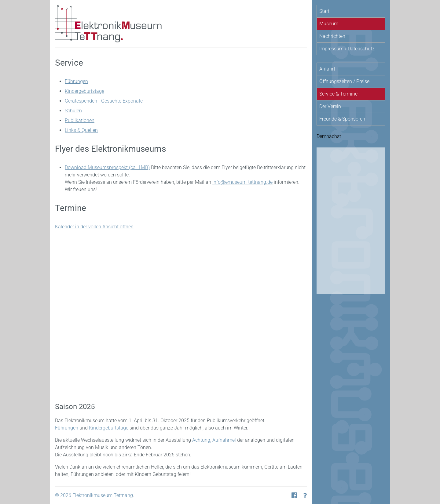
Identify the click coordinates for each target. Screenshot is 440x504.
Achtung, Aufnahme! (214, 440)
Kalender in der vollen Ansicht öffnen (94, 227)
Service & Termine (338, 94)
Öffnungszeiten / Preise (344, 81)
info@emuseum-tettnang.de (242, 182)
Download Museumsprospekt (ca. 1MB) (107, 167)
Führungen (76, 81)
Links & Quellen (81, 130)
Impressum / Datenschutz (347, 49)
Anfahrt (327, 69)
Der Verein (330, 106)
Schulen (73, 111)
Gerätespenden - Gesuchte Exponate (104, 101)
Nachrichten (332, 36)
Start (324, 11)
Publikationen (80, 120)
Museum (329, 24)
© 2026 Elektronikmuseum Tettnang (94, 495)
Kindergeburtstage (84, 91)
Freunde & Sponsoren (342, 119)
